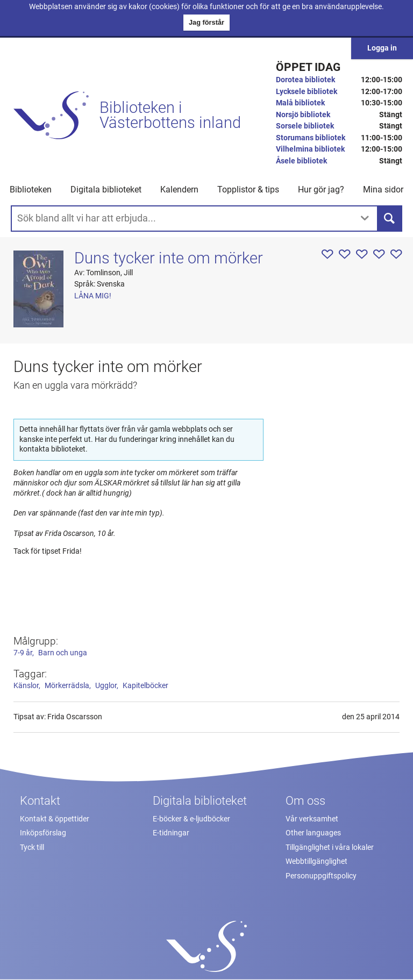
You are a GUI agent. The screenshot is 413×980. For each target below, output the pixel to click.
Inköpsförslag (43, 833)
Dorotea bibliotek (305, 80)
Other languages (313, 833)
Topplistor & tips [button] (248, 189)
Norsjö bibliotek (303, 115)
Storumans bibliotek (311, 138)
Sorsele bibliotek (305, 126)
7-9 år (23, 653)
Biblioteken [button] (31, 189)
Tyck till (32, 847)
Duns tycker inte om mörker (169, 258)
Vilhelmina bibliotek (310, 149)
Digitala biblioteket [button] (106, 189)
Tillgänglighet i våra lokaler (330, 847)
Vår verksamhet (312, 819)
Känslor (26, 686)
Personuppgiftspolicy (321, 876)
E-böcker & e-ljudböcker (191, 819)
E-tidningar (171, 833)
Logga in (382, 48)
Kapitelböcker (145, 686)
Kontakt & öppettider (55, 819)
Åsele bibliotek (301, 161)
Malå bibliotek (300, 103)
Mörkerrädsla (67, 686)
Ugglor (106, 686)
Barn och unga (63, 653)
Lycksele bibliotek (307, 92)
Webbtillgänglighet (316, 861)
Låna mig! (93, 296)
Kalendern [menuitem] (179, 189)
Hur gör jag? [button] (321, 189)
